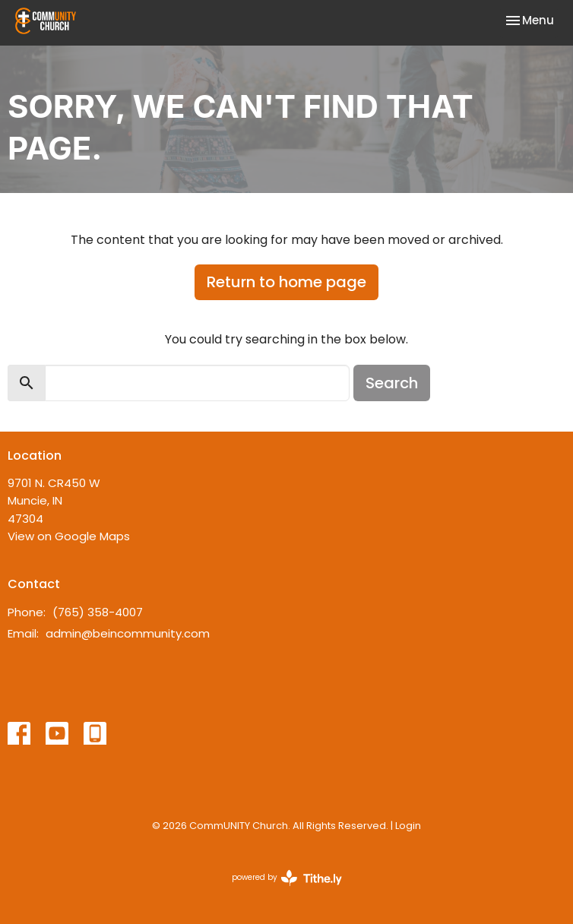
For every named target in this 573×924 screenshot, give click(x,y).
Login (408, 826)
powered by (287, 878)
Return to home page (286, 282)
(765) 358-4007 (98, 612)
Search (392, 383)
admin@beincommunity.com (128, 633)
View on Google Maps (69, 536)
